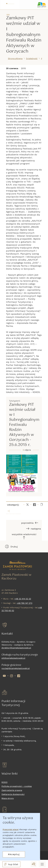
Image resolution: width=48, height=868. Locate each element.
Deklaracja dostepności (13, 794)
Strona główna (15, 59)
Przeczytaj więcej (11, 829)
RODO (4, 782)
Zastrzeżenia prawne (12, 790)
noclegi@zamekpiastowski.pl (16, 668)
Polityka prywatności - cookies (17, 786)
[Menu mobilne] (42, 864)
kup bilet (11, 864)
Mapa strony (8, 798)
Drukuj (11, 547)
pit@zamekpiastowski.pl (13, 658)
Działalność (32, 59)
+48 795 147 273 (24, 603)
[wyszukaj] (34, 864)
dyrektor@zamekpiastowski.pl (16, 648)
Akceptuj (14, 854)
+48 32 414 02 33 (23, 599)
